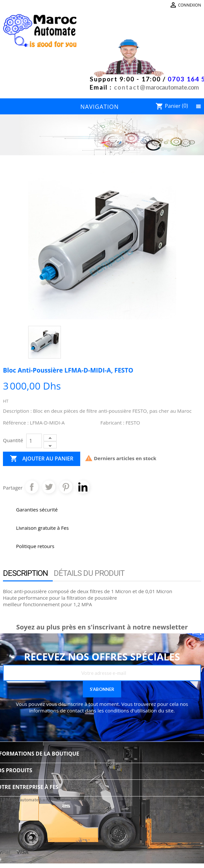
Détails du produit (89, 573)
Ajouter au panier (42, 459)
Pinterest (66, 487)
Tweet (49, 487)
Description (25, 573)
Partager (32, 487)
